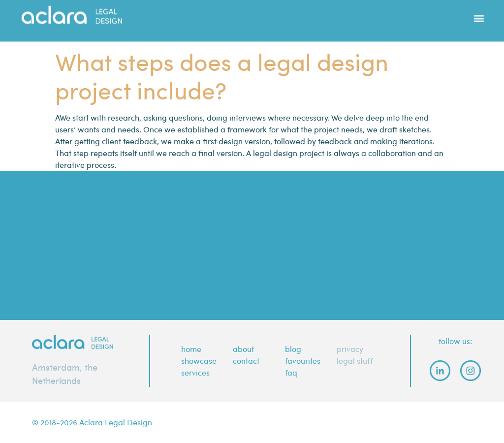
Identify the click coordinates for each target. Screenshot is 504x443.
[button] (479, 13)
